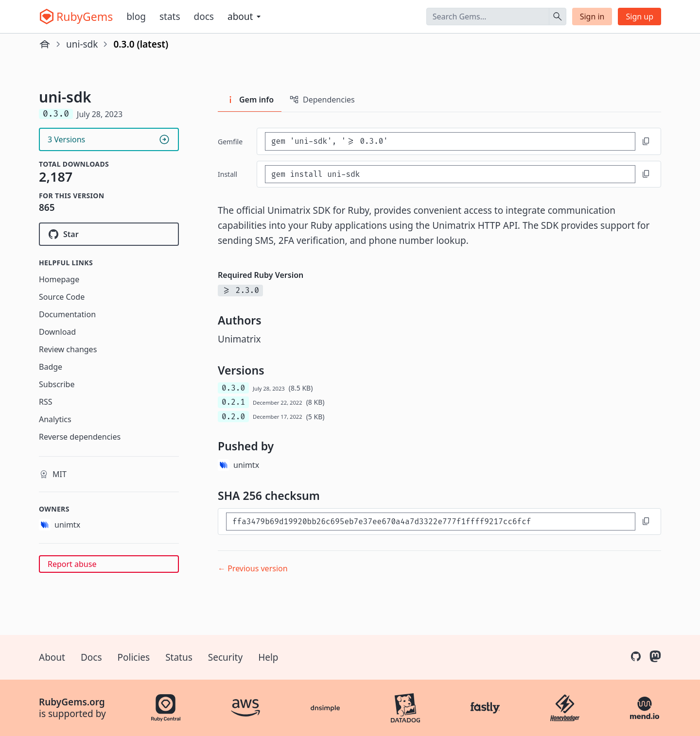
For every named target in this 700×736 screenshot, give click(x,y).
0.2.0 (233, 417)
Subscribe (57, 384)
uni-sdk (82, 44)
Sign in (592, 17)
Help (268, 657)
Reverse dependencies (80, 437)
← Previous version (253, 568)
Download (57, 332)
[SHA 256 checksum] (431, 522)
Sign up (639, 17)
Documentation (67, 314)
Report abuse (72, 564)
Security (225, 657)
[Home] (45, 44)
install (227, 174)
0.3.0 (233, 388)
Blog (136, 17)
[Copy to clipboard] (646, 141)
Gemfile (230, 142)
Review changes (68, 349)
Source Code (62, 297)
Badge (51, 367)
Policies (134, 657)
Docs (204, 17)
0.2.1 (233, 402)
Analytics (55, 419)
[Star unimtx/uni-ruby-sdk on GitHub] (109, 234)
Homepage (59, 279)
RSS (46, 402)
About (52, 657)
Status (179, 657)
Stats (170, 17)
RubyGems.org (72, 702)
